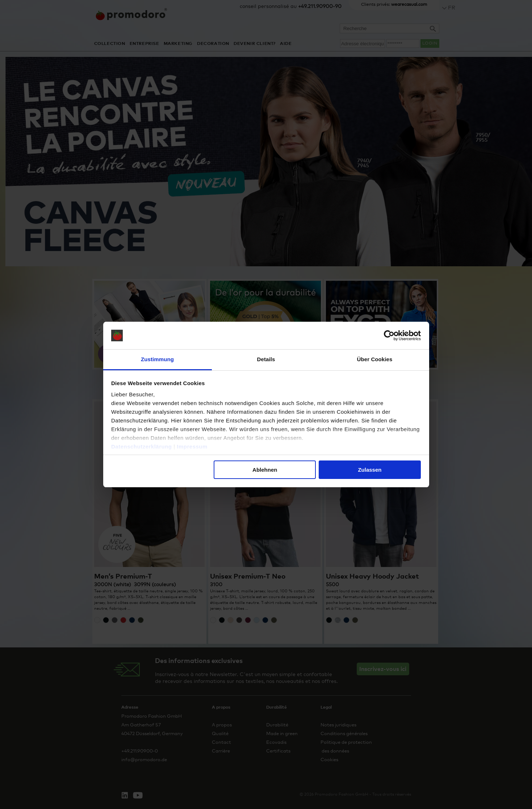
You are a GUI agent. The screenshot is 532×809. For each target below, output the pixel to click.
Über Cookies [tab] (375, 359)
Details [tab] (266, 359)
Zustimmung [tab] (157, 359)
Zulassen (370, 470)
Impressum (192, 447)
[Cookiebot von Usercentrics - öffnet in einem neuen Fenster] (389, 335)
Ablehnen (265, 470)
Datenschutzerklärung (142, 447)
